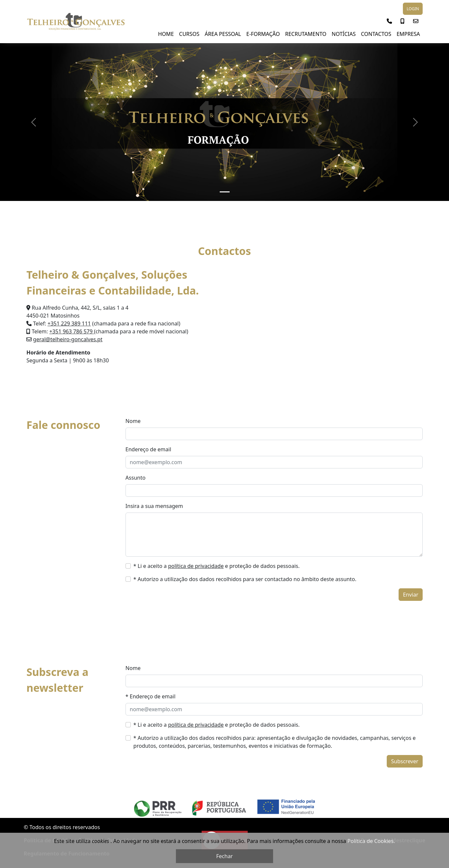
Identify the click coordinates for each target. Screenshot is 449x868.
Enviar (411, 595)
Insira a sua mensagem (154, 506)
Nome (133, 421)
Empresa (408, 34)
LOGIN (413, 9)
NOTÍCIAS (344, 34)
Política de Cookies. (371, 841)
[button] (389, 21)
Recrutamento (306, 34)
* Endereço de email (151, 696)
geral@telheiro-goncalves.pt (68, 339)
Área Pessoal (223, 34)
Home (166, 34)
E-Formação (263, 34)
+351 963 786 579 (72, 331)
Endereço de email (148, 449)
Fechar (224, 856)
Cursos (189, 34)
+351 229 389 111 (69, 323)
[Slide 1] (225, 192)
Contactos (376, 34)
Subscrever (405, 761)
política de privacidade (196, 566)
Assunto (136, 478)
